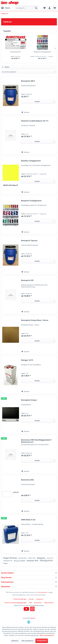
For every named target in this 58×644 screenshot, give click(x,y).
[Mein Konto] (49, 8)
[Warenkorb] (55, 8)
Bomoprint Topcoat (29, 241)
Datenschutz (38, 603)
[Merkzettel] (44, 8)
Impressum (40, 599)
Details (45, 101)
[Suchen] (36, 8)
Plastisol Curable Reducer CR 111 (35, 121)
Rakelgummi (46, 560)
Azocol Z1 (50, 558)
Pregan (5, 563)
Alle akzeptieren (27, 641)
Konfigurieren (42, 641)
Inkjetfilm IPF (8, 561)
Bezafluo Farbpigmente (31, 161)
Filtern (6, 67)
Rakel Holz (32, 558)
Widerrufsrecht (49, 603)
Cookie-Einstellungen (20, 599)
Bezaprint (41, 558)
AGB (30, 603)
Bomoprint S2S (27, 280)
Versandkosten (43, 592)
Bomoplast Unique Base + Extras (35, 320)
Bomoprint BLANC (20, 561)
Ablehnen (15, 641)
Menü (6, 8)
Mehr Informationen (47, 635)
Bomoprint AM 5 (28, 81)
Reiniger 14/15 (27, 360)
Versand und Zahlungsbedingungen (16, 603)
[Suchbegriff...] (27, 8)
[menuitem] (6, 8)
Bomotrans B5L (28, 480)
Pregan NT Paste (10, 558)
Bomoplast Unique (29, 400)
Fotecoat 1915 (33, 561)
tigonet (33, 618)
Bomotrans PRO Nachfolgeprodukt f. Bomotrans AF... (37, 441)
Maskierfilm (23, 558)
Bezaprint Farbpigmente (42, 52)
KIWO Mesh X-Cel (28, 520)
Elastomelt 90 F (16, 52)
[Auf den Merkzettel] (25, 112)
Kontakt (31, 599)
